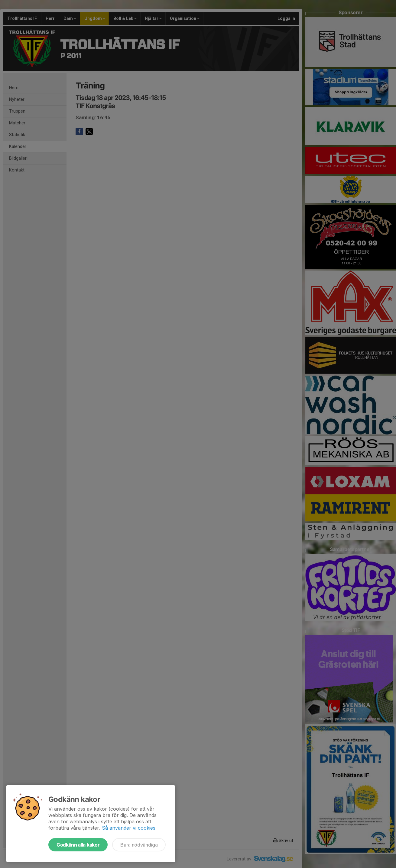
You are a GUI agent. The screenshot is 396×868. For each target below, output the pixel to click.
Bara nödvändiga (139, 845)
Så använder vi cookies (129, 828)
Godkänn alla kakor (78, 845)
